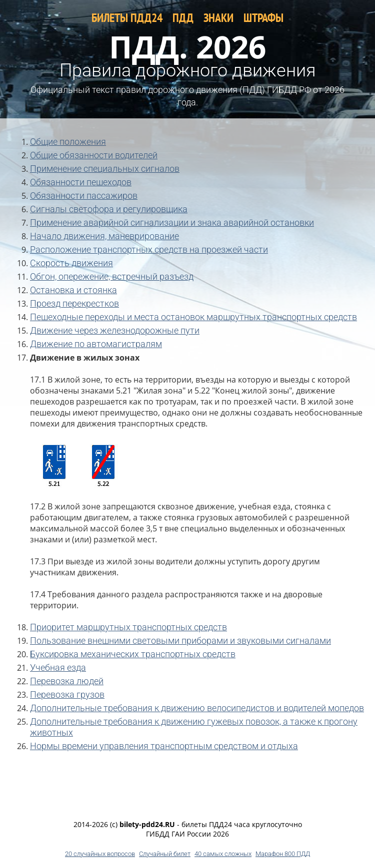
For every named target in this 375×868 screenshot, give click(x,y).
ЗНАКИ (218, 18)
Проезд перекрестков (74, 303)
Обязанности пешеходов (81, 182)
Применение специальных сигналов (105, 169)
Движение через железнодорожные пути (115, 330)
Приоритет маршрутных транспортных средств (128, 627)
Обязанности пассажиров (84, 196)
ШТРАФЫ (263, 18)
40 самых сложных (223, 854)
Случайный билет (165, 854)
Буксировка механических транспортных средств (133, 654)
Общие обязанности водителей (94, 155)
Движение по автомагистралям (96, 344)
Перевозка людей (67, 681)
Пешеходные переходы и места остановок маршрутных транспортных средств (193, 317)
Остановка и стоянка (73, 290)
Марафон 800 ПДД (283, 854)
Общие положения (68, 142)
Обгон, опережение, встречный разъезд (112, 276)
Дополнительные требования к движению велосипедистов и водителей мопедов (197, 708)
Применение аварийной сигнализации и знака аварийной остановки (172, 222)
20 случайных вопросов (100, 854)
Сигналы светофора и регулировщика (109, 209)
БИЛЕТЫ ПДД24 (127, 18)
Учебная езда (58, 667)
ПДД (183, 18)
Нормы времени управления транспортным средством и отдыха (164, 746)
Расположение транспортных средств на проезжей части (149, 249)
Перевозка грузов (67, 694)
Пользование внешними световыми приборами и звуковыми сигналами (180, 641)
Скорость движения (71, 263)
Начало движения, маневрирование (104, 236)
